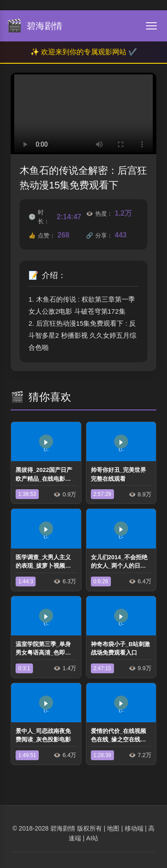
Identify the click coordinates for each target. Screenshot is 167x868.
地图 (113, 828)
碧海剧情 (63, 828)
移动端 (134, 828)
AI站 (92, 838)
